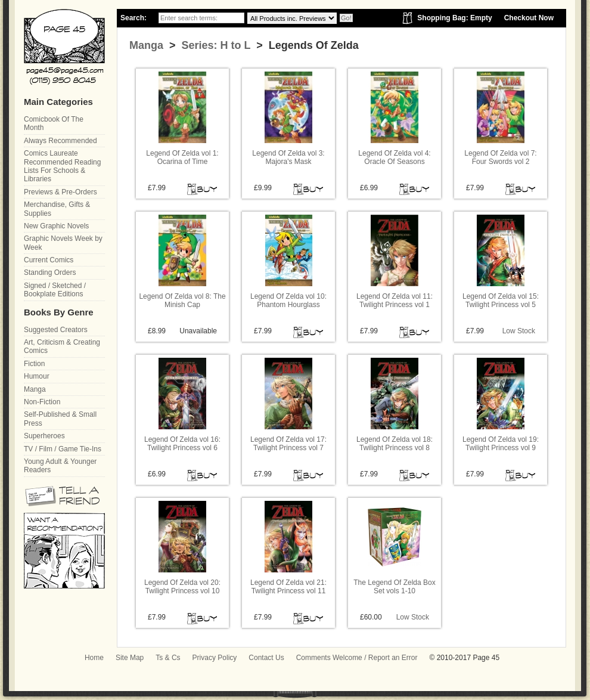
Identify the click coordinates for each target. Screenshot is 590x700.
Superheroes (44, 436)
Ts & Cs (168, 658)
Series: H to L (215, 45)
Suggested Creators (56, 330)
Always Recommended (60, 141)
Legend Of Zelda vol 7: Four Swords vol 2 (500, 157)
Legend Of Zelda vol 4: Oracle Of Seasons (394, 157)
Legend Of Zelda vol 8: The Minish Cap (182, 301)
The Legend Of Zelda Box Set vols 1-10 (394, 587)
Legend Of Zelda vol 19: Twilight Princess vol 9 (501, 444)
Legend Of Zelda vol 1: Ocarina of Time (182, 157)
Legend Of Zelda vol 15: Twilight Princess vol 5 (501, 301)
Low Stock (519, 331)
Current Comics (49, 260)
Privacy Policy (215, 658)
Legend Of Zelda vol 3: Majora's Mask (288, 157)
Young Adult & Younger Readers (60, 466)
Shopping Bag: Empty (454, 18)
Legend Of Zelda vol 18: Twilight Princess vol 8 (395, 444)
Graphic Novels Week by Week (63, 243)
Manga (146, 45)
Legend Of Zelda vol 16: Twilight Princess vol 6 (182, 444)
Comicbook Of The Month (54, 123)
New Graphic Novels (56, 226)
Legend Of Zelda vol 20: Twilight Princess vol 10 (182, 587)
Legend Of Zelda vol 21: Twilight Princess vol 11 (288, 587)
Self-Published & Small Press (60, 419)
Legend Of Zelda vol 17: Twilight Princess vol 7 (288, 444)
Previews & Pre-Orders (60, 192)
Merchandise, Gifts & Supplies (57, 209)
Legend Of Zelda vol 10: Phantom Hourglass (288, 301)
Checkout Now (529, 18)
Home (94, 658)
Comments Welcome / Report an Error (357, 658)
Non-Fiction (42, 402)
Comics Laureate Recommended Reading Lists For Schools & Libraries (62, 166)
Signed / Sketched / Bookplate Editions (55, 290)
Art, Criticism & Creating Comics (62, 346)
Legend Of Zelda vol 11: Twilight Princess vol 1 (395, 301)
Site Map (130, 658)
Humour (37, 376)
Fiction (34, 364)
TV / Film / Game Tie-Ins (63, 449)
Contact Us (266, 658)
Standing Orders (50, 272)
